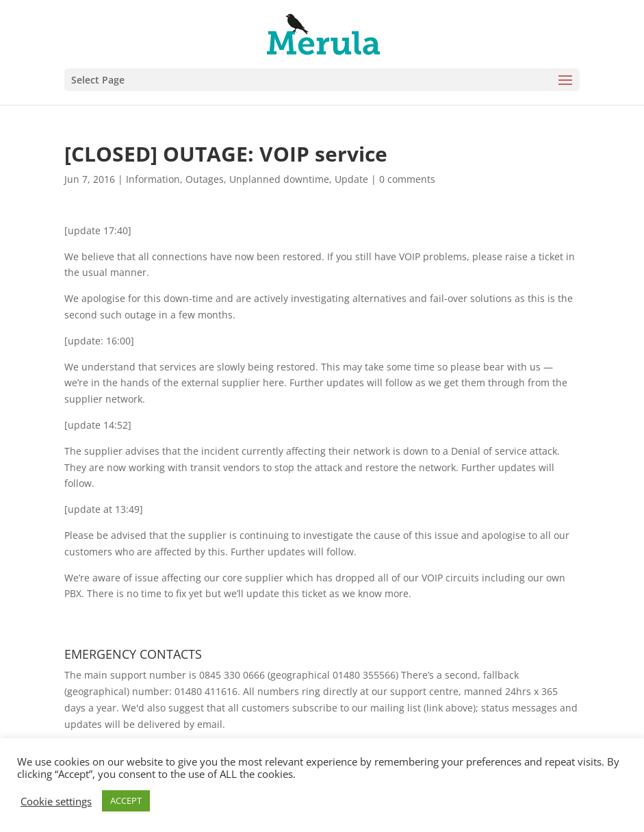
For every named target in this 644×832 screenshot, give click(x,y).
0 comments (407, 179)
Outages (205, 179)
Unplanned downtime (279, 179)
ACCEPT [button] (126, 801)
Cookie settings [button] (56, 801)
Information (153, 179)
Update (351, 179)
